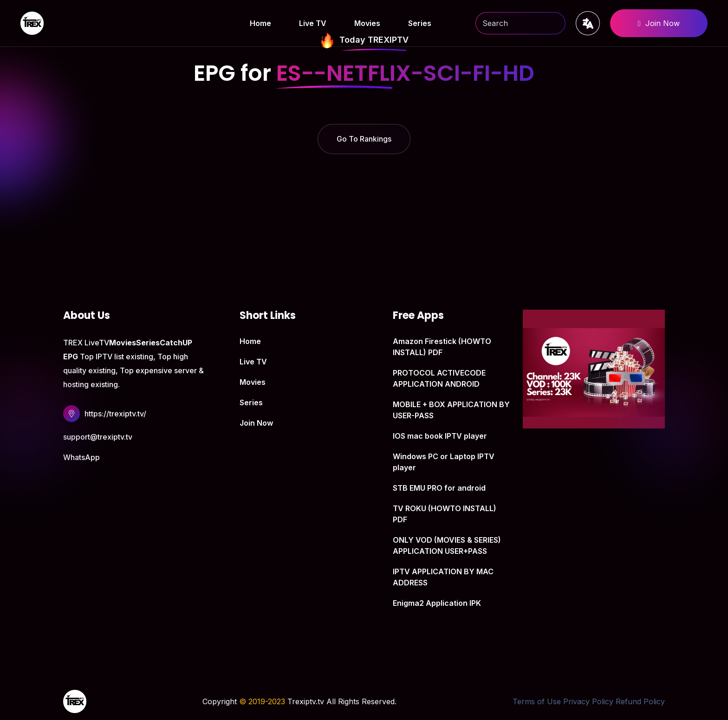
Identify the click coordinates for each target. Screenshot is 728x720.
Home (260, 23)
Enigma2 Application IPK (437, 603)
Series (420, 23)
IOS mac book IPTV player (440, 436)
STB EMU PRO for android (439, 488)
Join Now (659, 23)
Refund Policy (640, 701)
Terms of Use (537, 701)
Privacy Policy (588, 701)
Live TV (313, 23)
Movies (367, 23)
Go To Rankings (364, 139)
